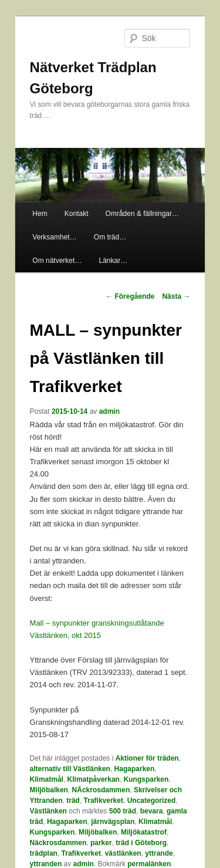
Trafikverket (104, 801)
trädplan (44, 853)
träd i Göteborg (141, 843)
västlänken (123, 853)
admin (109, 411)
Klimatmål (47, 779)
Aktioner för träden (147, 758)
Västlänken (48, 811)
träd (73, 801)
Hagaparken (135, 769)
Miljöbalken (49, 790)
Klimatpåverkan (94, 779)
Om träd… (110, 237)
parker (101, 843)
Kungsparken (146, 779)
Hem (40, 214)
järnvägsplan (113, 822)
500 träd (123, 811)
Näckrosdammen (58, 843)
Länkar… (113, 261)
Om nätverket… (57, 261)
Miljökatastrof (144, 832)
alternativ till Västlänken (70, 769)
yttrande (159, 853)
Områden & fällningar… (142, 214)
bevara (152, 811)
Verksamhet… (54, 237)
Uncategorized (152, 801)
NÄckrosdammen (101, 790)
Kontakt (77, 214)
